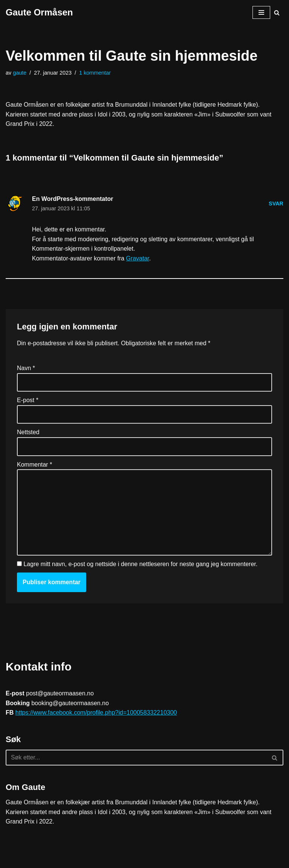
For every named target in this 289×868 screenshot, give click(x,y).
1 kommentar (95, 73)
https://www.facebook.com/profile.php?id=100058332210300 (96, 713)
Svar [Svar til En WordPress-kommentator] (276, 204)
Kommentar (34, 465)
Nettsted (28, 432)
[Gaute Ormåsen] (39, 12)
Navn (26, 368)
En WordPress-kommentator (73, 199)
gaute (20, 73)
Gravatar (138, 258)
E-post (28, 400)
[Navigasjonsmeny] (261, 12)
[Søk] (277, 13)
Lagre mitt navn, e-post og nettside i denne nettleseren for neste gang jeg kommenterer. (140, 564)
